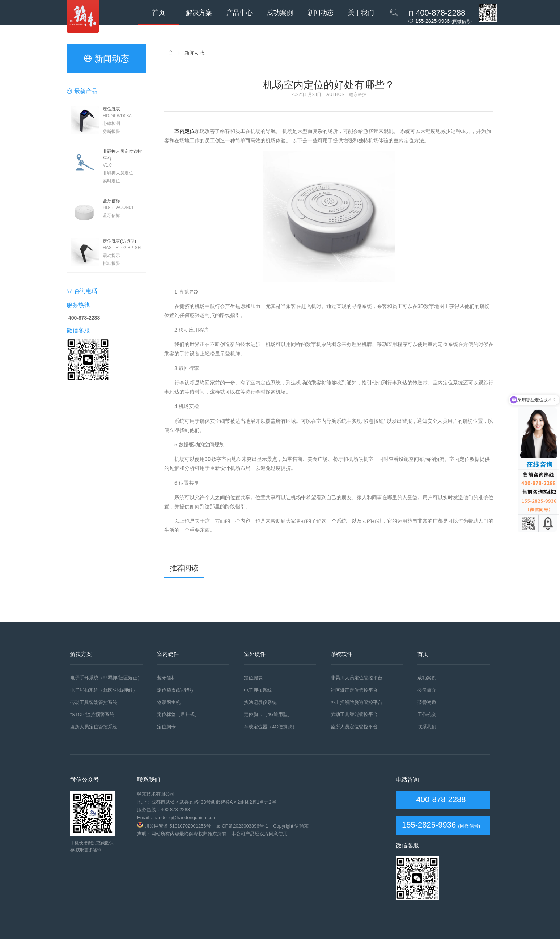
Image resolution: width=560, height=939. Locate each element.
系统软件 (341, 654)
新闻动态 (321, 13)
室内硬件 (168, 654)
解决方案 (199, 13)
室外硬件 (255, 654)
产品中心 (239, 13)
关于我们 (361, 13)
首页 (158, 13)
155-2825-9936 (429, 825)
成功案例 (280, 13)
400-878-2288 (440, 799)
